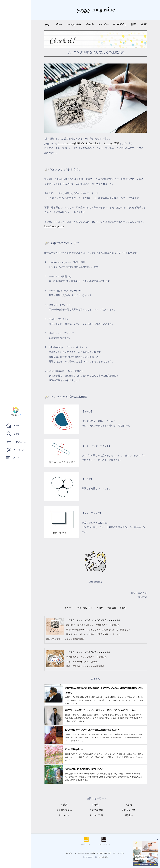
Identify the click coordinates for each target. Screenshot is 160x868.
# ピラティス (129, 810)
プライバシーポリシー (119, 853)
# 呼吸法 (129, 815)
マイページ (15, 450)
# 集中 (123, 608)
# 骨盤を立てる (64, 810)
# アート (69, 608)
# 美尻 (64, 805)
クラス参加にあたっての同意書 (87, 853)
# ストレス (64, 815)
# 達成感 (112, 608)
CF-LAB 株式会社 (103, 857)
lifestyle (90, 24)
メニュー (14, 458)
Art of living (120, 24)
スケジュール (16, 442)
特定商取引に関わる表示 (104, 853)
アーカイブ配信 (111, 143)
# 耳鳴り (97, 805)
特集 (134, 24)
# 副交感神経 (97, 810)
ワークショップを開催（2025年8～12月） (78, 143)
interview (104, 24)
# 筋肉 (129, 805)
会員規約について (71, 853)
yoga (48, 24)
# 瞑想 (100, 608)
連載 (143, 24)
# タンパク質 (97, 815)
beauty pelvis (74, 24)
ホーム (13, 426)
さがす (13, 434)
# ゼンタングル (85, 608)
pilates (59, 24)
